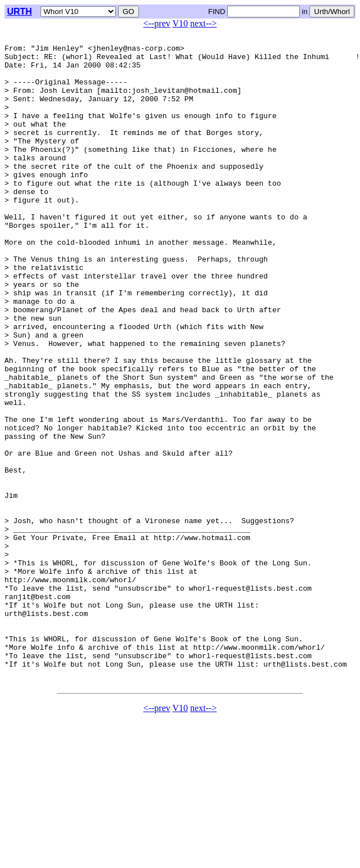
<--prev (157, 23)
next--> (203, 23)
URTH (19, 12)
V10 (181, 23)
